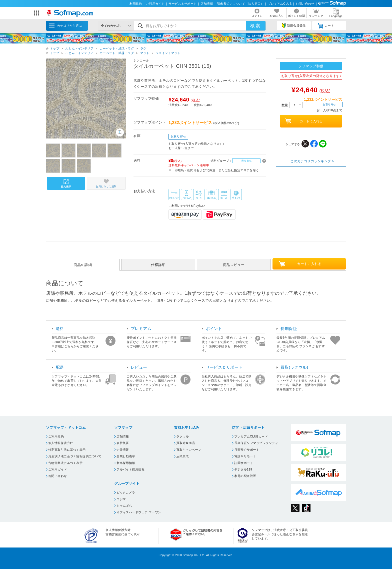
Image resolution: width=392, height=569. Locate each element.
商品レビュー (234, 265)
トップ (55, 48)
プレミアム (141, 329)
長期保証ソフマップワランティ (256, 443)
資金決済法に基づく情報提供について (75, 456)
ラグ (143, 48)
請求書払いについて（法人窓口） (240, 4)
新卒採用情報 (126, 463)
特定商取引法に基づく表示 (67, 450)
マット (145, 53)
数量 (292, 105)
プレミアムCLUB (280, 4)
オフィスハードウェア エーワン (139, 512)
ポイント (214, 329)
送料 (60, 329)
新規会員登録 (294, 26)
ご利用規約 (56, 436)
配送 (60, 367)
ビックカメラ (126, 492)
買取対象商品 (186, 443)
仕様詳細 (158, 265)
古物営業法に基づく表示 (65, 463)
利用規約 (136, 4)
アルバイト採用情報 (130, 469)
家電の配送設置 (245, 476)
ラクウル (182, 436)
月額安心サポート (247, 450)
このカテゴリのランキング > (312, 161)
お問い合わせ (305, 4)
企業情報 (123, 450)
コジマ (121, 499)
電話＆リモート (245, 456)
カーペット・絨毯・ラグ (117, 48)
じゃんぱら (124, 506)
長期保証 (289, 329)
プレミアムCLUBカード (251, 436)
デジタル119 (243, 469)
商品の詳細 (83, 265)
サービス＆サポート (182, 4)
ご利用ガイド (155, 4)
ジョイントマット (168, 53)
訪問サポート (244, 463)
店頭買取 (182, 456)
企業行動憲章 (126, 456)
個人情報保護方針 (61, 443)
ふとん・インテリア (79, 48)
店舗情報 (207, 4)
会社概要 (123, 443)
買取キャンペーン (189, 450)
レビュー (139, 367)
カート (326, 26)
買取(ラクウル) (294, 367)
